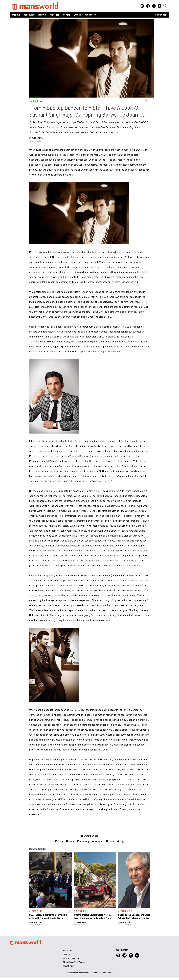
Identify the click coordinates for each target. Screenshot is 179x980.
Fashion (16, 15)
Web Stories (91, 15)
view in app (161, 15)
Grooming (29, 15)
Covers (67, 15)
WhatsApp (83, 841)
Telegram (98, 841)
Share (59, 841)
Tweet (70, 841)
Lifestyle (42, 15)
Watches (55, 15)
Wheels (78, 15)
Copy (121, 841)
